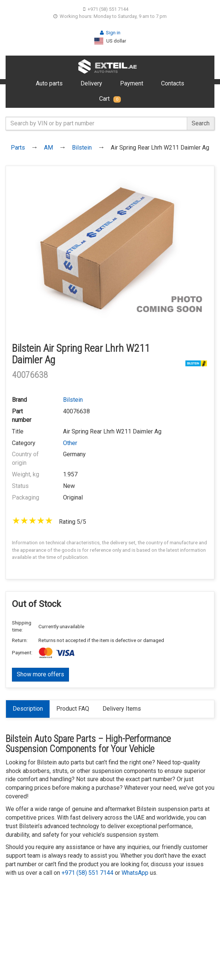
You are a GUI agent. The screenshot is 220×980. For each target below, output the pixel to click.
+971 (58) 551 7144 (106, 9)
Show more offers (40, 674)
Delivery (91, 83)
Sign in (110, 33)
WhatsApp (135, 873)
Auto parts (49, 83)
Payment (132, 83)
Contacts (173, 83)
